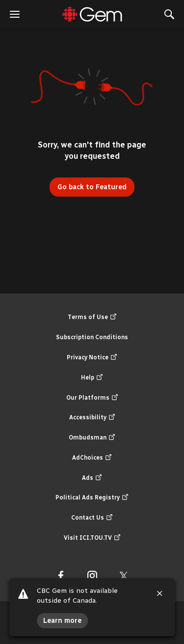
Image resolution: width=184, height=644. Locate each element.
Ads (92, 478)
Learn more (62, 621)
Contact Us (92, 518)
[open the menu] (15, 14)
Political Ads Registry (92, 498)
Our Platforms (92, 398)
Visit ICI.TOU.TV (92, 538)
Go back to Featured (92, 187)
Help (92, 378)
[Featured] (92, 14)
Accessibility (92, 418)
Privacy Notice (92, 358)
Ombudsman (92, 438)
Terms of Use (92, 317)
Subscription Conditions (92, 337)
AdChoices (92, 458)
